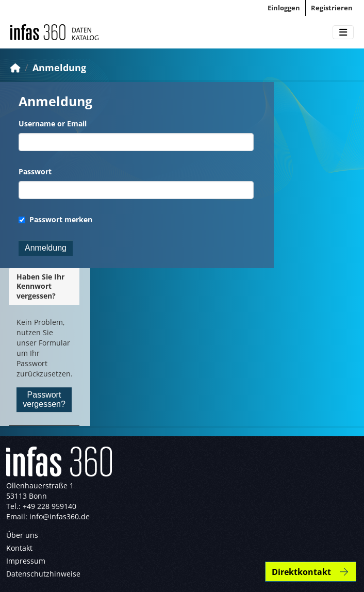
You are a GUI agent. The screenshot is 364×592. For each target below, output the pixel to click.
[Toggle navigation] (343, 32)
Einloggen (284, 8)
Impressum (26, 561)
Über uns (22, 535)
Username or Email (53, 124)
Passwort (35, 171)
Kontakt (19, 548)
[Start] (15, 68)
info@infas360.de (60, 516)
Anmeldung (59, 68)
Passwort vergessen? (44, 399)
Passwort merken (55, 219)
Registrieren (332, 8)
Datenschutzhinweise (43, 574)
